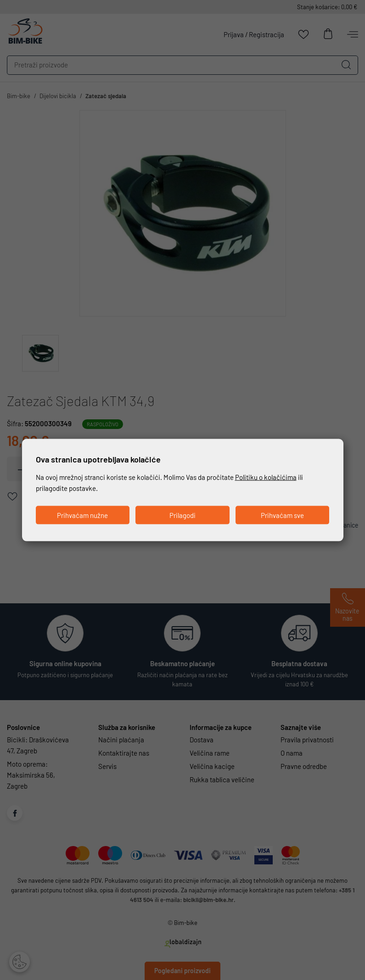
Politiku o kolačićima (266, 477)
